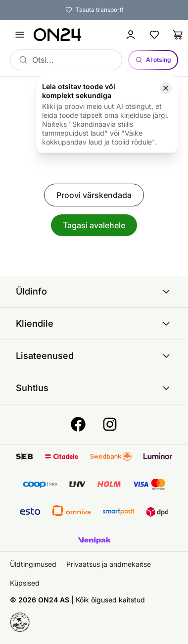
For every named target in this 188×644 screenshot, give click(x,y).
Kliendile (94, 324)
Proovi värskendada (94, 195)
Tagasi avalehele (94, 225)
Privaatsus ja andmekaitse (109, 564)
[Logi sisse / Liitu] (131, 35)
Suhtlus (94, 388)
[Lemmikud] (154, 35)
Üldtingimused (33, 564)
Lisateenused (94, 356)
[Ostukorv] (178, 35)
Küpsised (25, 583)
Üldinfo (94, 292)
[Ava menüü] (20, 35)
